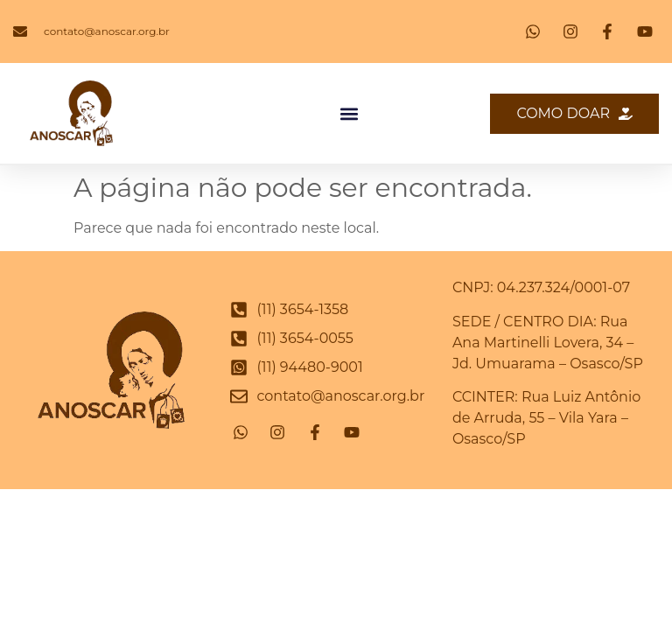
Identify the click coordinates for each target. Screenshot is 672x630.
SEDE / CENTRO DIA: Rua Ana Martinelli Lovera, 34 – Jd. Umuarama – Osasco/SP (548, 343)
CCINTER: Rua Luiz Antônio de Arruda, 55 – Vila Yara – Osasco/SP (546, 418)
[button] (350, 113)
